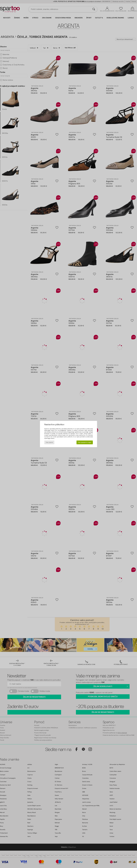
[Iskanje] (94, 9)
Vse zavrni (49, 442)
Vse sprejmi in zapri (85, 442)
